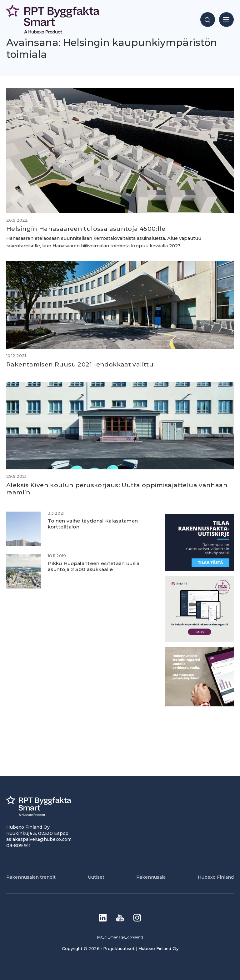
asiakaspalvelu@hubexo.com (39, 839)
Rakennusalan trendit (31, 877)
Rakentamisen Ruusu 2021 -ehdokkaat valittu (80, 364)
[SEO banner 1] (200, 640)
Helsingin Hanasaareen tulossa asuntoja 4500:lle (86, 229)
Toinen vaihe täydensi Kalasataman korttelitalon (94, 524)
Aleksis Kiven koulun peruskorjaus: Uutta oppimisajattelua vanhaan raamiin (117, 489)
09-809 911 (18, 846)
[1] (200, 569)
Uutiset (96, 877)
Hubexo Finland (216, 877)
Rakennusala (151, 877)
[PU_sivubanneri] (200, 705)
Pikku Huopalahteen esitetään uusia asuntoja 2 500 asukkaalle (95, 566)
